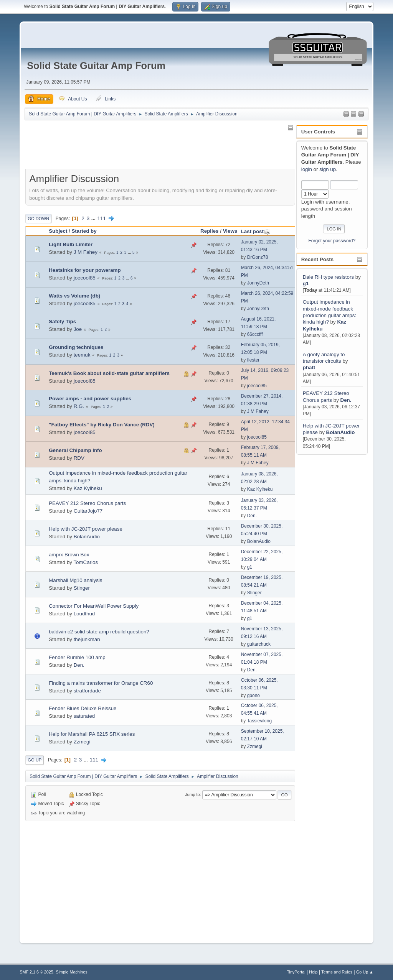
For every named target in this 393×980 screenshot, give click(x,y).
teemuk (82, 355)
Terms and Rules (337, 972)
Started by (84, 231)
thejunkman (87, 639)
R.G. (79, 406)
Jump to (192, 794)
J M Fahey (86, 252)
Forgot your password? (332, 241)
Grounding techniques (76, 347)
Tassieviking (259, 721)
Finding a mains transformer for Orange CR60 (101, 683)
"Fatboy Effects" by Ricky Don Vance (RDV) (102, 425)
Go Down (38, 219)
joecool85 (85, 278)
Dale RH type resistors (328, 277)
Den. (346, 400)
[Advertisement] (327, 571)
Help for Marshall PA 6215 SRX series (92, 734)
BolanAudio (341, 432)
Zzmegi (82, 742)
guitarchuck (259, 644)
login (307, 169)
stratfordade (87, 691)
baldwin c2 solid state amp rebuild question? (99, 632)
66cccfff (255, 334)
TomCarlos (86, 562)
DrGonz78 (258, 257)
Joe (78, 329)
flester (253, 360)
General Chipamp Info (75, 450)
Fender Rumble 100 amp (77, 657)
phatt (309, 367)
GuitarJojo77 (88, 511)
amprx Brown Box (69, 555)
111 (102, 218)
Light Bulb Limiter (71, 244)
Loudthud (84, 614)
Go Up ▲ (365, 972)
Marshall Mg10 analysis (75, 580)
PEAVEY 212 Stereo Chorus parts (87, 503)
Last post (256, 231)
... (94, 218)
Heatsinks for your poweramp (85, 270)
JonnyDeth (258, 283)
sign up (328, 169)
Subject (58, 231)
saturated (84, 716)
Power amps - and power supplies (90, 399)
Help (313, 972)
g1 (306, 284)
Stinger (82, 588)
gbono (253, 696)
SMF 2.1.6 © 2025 (36, 972)
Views (230, 231)
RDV (79, 458)
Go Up (35, 760)
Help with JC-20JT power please (86, 529)
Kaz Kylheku (88, 488)
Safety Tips (62, 321)
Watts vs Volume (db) (74, 296)
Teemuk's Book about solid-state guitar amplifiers (109, 373)
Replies (209, 231)
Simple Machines (72, 972)
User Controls (318, 132)
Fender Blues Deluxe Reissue (83, 708)
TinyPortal (296, 972)
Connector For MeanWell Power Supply (94, 606)
